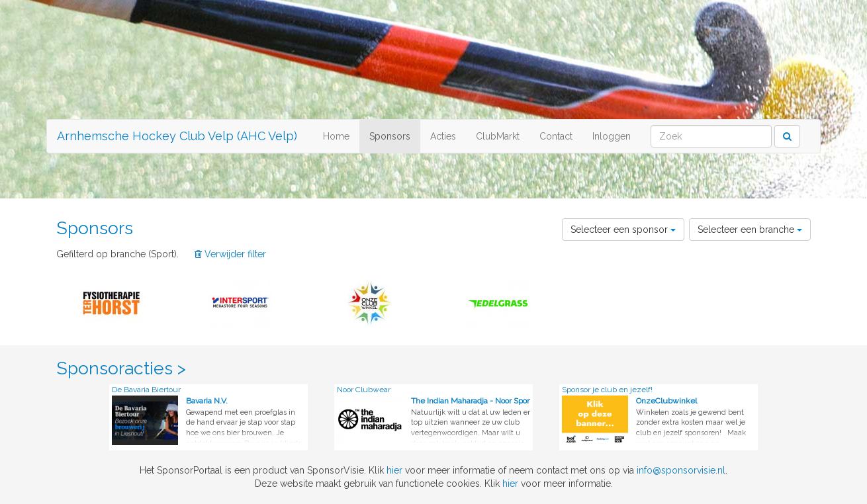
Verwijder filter (230, 254)
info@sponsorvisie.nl (681, 470)
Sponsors (390, 136)
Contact (556, 136)
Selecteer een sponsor (623, 230)
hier (394, 470)
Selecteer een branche (750, 230)
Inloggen (612, 136)
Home (336, 136)
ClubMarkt (498, 136)
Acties (443, 136)
